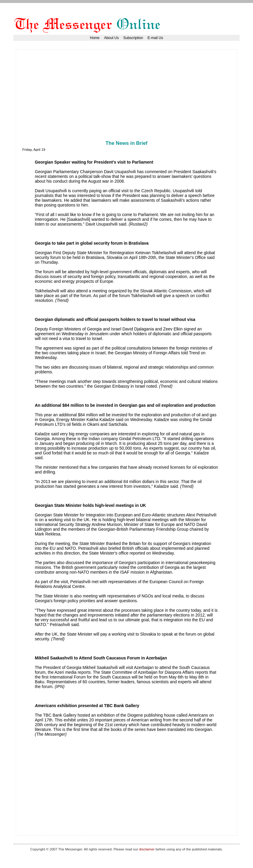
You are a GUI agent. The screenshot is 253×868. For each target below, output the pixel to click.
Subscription (133, 38)
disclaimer (147, 849)
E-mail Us (155, 38)
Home (95, 38)
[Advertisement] (92, 97)
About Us (111, 38)
